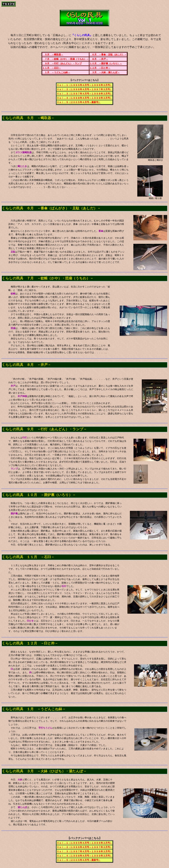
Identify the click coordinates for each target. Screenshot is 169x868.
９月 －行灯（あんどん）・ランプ (62, 64)
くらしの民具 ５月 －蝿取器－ (28, 118)
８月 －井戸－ (99, 59)
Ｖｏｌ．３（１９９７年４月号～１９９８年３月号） (84, 94)
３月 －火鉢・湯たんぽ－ (105, 72)
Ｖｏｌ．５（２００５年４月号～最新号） (79, 102)
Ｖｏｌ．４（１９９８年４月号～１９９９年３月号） (84, 98)
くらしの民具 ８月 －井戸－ (26, 365)
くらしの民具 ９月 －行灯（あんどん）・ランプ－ (44, 429)
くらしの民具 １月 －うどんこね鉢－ (34, 709)
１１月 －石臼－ (52, 68)
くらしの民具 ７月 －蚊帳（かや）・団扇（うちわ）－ (48, 278)
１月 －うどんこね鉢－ (56, 72)
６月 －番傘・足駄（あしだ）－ (108, 55)
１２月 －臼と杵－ (100, 68)
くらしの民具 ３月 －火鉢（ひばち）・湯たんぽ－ (44, 771)
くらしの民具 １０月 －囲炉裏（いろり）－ (39, 495)
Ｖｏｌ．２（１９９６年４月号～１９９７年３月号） (84, 89)
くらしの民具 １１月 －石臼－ (28, 557)
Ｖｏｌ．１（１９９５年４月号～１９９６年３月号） (84, 85)
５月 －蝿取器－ (53, 55)
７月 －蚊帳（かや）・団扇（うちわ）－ (66, 59)
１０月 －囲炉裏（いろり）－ (106, 64)
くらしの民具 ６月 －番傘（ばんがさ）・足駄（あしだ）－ (51, 208)
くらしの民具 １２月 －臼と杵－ (30, 643)
